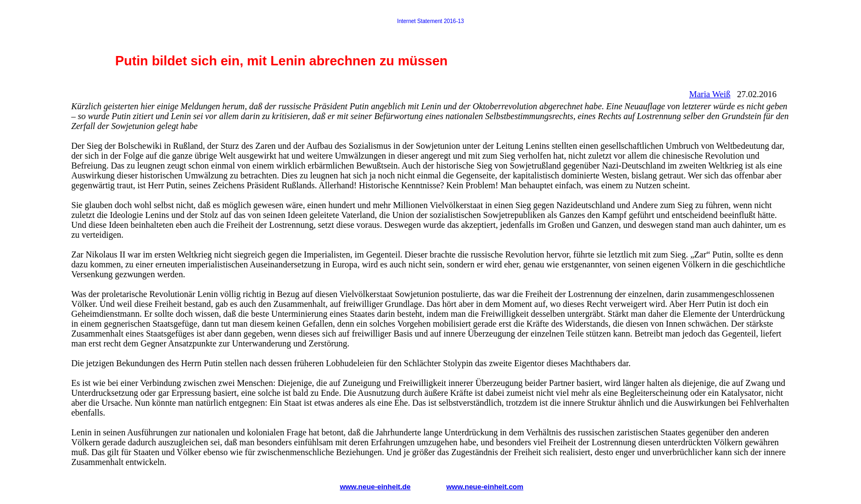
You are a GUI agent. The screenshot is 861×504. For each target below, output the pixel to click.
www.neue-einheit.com (485, 487)
